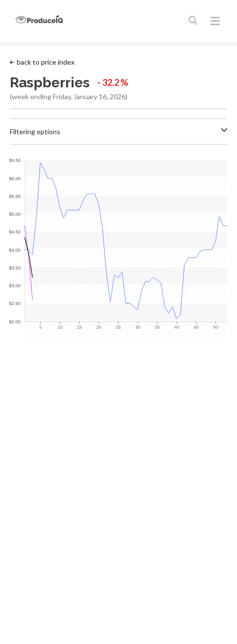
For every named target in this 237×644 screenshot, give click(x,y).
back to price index (42, 62)
